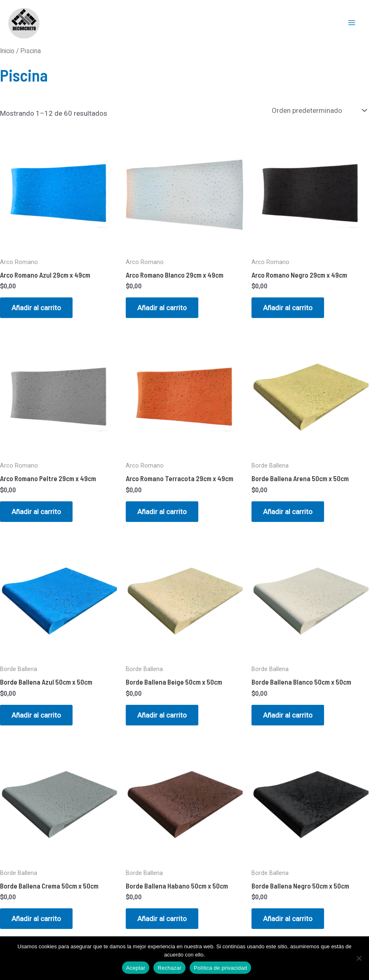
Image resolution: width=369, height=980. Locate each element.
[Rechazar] (359, 958)
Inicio (7, 51)
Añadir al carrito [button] (36, 308)
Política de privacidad (220, 968)
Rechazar (169, 968)
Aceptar (136, 968)
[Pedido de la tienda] (318, 111)
